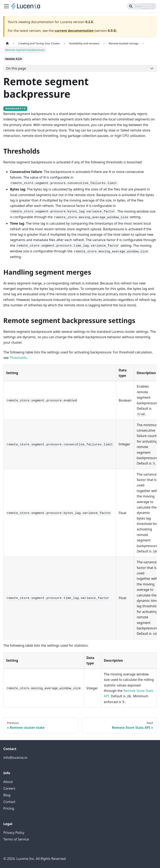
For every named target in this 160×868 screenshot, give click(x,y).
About (8, 782)
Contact (9, 802)
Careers (9, 788)
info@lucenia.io (15, 758)
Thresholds (18, 358)
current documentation (74, 31)
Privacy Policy (14, 833)
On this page (16, 68)
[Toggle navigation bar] (6, 6)
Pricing (9, 808)
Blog (7, 795)
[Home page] (7, 43)
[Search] (142, 6)
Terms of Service (16, 839)
